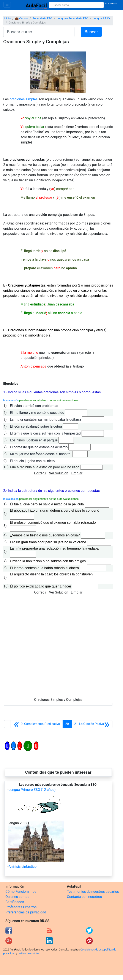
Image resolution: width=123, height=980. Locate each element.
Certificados (15, 902)
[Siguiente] (92, 724)
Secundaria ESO (42, 18)
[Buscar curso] (76, 5)
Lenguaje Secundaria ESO (73, 18)
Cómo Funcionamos (21, 892)
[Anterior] (37, 724)
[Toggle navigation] (7, 5)
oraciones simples (24, 99)
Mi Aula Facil (111, 4)
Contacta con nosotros (84, 897)
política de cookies (28, 954)
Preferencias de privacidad (26, 912)
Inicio (7, 18)
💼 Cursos (21, 18)
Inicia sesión (11, 400)
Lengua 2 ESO (101, 18)
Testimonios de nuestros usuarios (93, 892)
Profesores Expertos (21, 907)
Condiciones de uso (92, 950)
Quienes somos (17, 897)
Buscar (91, 32)
